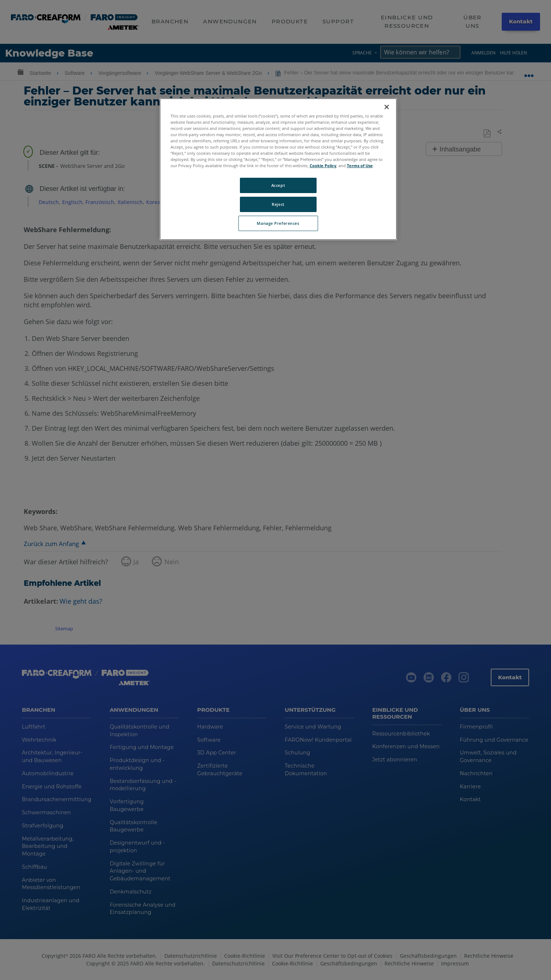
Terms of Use (360, 166)
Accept (278, 185)
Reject (278, 204)
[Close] (387, 107)
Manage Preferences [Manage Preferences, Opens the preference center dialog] (278, 223)
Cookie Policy (323, 166)
